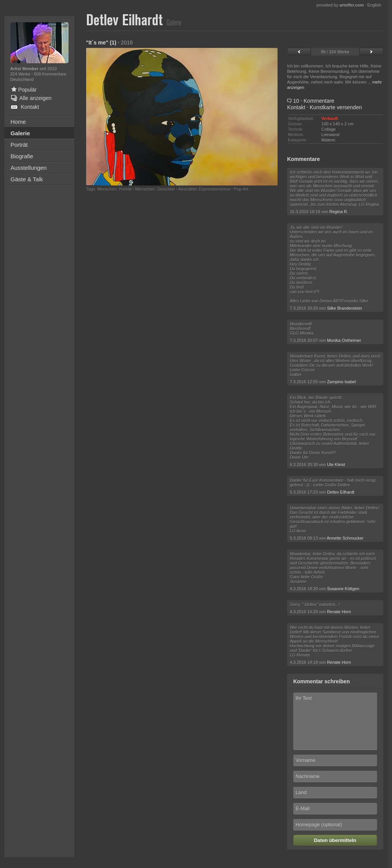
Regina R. (339, 212)
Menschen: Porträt (114, 189)
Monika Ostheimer (344, 340)
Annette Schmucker (345, 538)
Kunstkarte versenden (336, 107)
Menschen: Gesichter (155, 189)
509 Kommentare (50, 74)
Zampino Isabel (341, 382)
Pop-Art (241, 189)
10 (311, 101)
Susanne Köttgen (343, 589)
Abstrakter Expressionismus (204, 189)
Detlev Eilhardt (341, 492)
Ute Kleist (336, 464)
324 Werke (21, 74)
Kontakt (296, 107)
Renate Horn (339, 612)
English (374, 5)
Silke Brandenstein (345, 308)
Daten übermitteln (335, 840)
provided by (340, 5)
